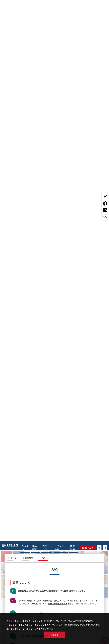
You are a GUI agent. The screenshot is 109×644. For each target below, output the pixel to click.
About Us (25, 21)
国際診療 (73, 21)
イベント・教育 (60, 21)
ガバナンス (46, 21)
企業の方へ (88, 282)
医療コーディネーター (58, 603)
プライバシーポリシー (26, 629)
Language (99, 282)
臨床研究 (35, 21)
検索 (105, 282)
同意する (54, 635)
